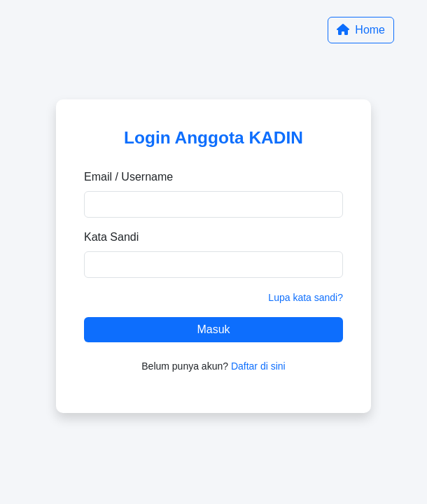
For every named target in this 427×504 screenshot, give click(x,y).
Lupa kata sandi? (306, 297)
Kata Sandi (111, 237)
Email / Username (128, 177)
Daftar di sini (258, 366)
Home (361, 30)
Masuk (213, 329)
